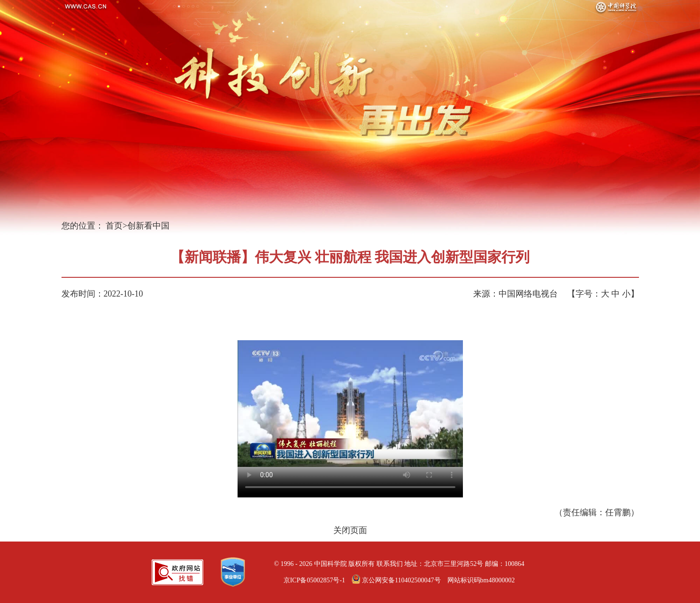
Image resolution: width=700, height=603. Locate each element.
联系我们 (390, 564)
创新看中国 (148, 226)
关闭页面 (350, 530)
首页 (114, 226)
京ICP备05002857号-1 (314, 580)
